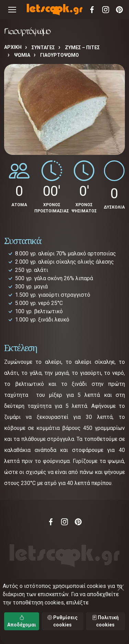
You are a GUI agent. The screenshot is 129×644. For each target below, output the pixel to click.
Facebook (92, 10)
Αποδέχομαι (22, 621)
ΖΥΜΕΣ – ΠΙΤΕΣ (82, 47)
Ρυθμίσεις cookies (62, 621)
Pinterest (119, 10)
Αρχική (13, 47)
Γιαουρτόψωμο (60, 55)
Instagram (106, 10)
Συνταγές (43, 47)
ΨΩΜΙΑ (22, 55)
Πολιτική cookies (105, 621)
